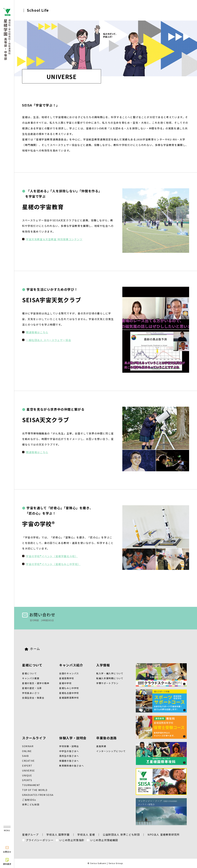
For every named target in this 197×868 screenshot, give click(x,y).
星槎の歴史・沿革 (32, 688)
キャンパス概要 (31, 678)
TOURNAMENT (31, 785)
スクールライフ (34, 738)
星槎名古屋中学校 (69, 693)
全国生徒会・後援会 (33, 698)
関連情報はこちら (37, 332)
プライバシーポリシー (40, 840)
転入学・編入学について (110, 673)
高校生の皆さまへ (69, 756)
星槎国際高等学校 (69, 698)
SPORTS (27, 780)
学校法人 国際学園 (58, 835)
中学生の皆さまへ (69, 751)
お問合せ (7, 849)
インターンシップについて (111, 751)
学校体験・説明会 (69, 746)
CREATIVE (28, 761)
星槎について (32, 665)
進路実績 (101, 746)
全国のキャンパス (69, 673)
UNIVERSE (28, 771)
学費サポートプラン (107, 683)
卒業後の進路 (107, 738)
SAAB (25, 756)
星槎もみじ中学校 (69, 688)
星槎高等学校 (67, 678)
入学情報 (103, 665)
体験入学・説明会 (73, 738)
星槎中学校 (65, 683)
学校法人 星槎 (86, 835)
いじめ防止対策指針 (72, 840)
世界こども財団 (31, 804)
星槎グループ (30, 835)
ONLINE (27, 751)
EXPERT (27, 766)
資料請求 (7, 862)
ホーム (32, 649)
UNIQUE (27, 775)
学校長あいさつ (31, 693)
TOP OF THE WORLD (35, 790)
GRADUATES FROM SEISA (38, 795)
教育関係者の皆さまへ (72, 766)
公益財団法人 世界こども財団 (121, 835)
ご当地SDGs (29, 800)
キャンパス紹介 (71, 665)
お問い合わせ (39, 615)
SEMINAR (28, 746)
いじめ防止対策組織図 (104, 840)
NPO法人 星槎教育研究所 (164, 835)
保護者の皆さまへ (69, 761)
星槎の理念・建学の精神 (36, 683)
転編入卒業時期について (110, 678)
